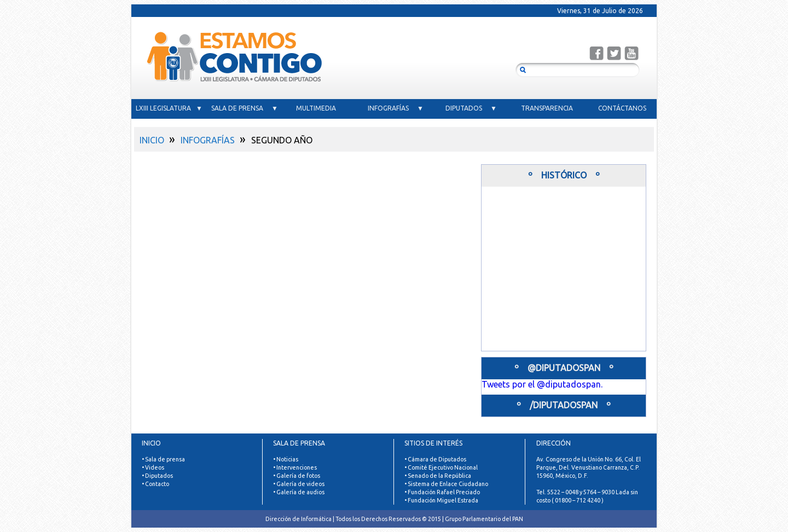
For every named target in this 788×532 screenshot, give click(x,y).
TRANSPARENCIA (547, 108)
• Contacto (155, 484)
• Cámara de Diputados (435, 459)
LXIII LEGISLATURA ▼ (169, 108)
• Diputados (157, 476)
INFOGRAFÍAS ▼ (396, 108)
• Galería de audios (299, 492)
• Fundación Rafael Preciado (442, 492)
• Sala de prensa (163, 459)
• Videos (153, 467)
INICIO (152, 140)
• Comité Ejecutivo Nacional (441, 467)
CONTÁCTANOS (622, 108)
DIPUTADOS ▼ (471, 108)
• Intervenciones (295, 467)
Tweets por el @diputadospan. (542, 384)
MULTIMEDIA (320, 108)
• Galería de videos (299, 484)
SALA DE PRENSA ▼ (245, 108)
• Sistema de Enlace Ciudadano (446, 484)
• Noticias (286, 459)
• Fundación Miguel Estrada (441, 500)
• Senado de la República (438, 476)
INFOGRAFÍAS (208, 140)
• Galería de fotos (297, 476)
